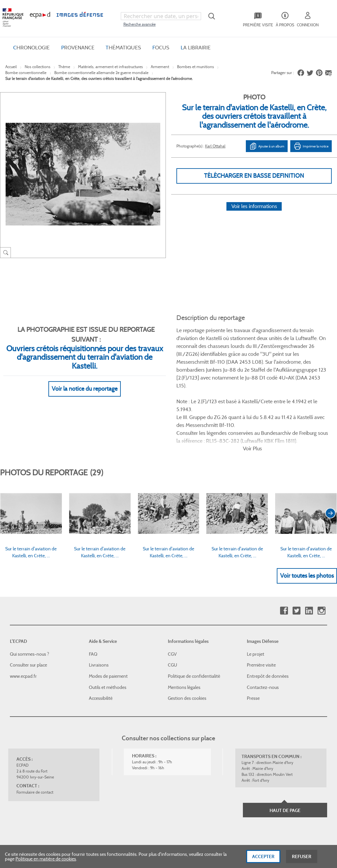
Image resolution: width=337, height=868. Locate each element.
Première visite (261, 612)
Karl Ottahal (215, 146)
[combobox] (161, 16)
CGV (172, 601)
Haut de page (285, 757)
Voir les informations (254, 214)
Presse (253, 645)
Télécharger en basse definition (254, 176)
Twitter (296, 557)
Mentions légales (184, 634)
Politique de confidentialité (194, 623)
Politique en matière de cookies (46, 861)
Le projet (256, 601)
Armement (160, 67)
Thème (64, 67)
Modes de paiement (108, 623)
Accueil (11, 67)
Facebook (284, 557)
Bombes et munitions (195, 67)
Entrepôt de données (268, 623)
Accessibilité (101, 645)
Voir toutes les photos (307, 522)
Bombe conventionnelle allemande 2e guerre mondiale (101, 73)
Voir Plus (252, 395)
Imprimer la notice (311, 146)
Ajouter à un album (267, 146)
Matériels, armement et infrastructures (110, 67)
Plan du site (183, 796)
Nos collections (38, 67)
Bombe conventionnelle (26, 73)
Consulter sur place (28, 612)
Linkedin (309, 557)
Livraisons (99, 612)
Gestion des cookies (187, 645)
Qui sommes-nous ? (29, 601)
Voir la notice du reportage (85, 381)
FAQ (93, 601)
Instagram (321, 557)
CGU (172, 612)
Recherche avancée (140, 24)
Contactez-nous (263, 634)
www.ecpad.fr (23, 623)
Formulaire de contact (35, 739)
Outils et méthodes (108, 634)
